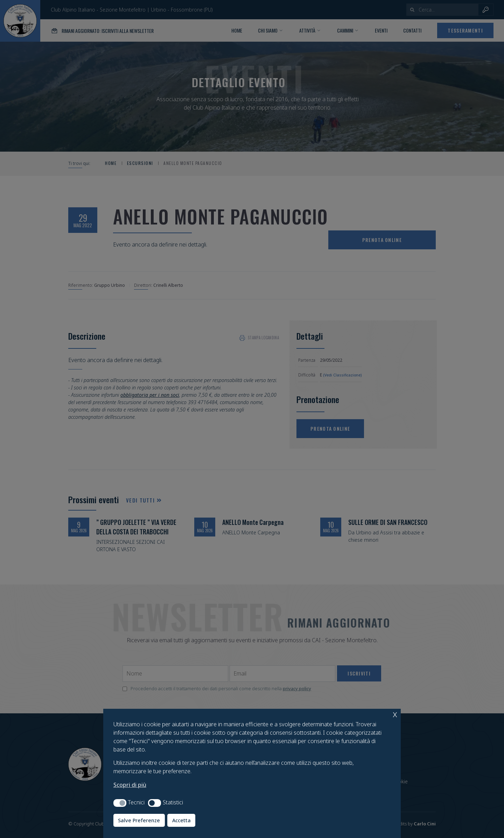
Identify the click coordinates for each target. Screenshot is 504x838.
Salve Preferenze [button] (139, 820)
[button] (120, 803)
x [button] (395, 714)
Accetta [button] (181, 820)
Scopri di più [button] (130, 785)
